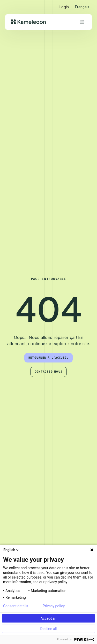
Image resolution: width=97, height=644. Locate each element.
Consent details (16, 606)
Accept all (49, 618)
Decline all (49, 629)
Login (64, 7)
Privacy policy (54, 606)
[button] (82, 5)
